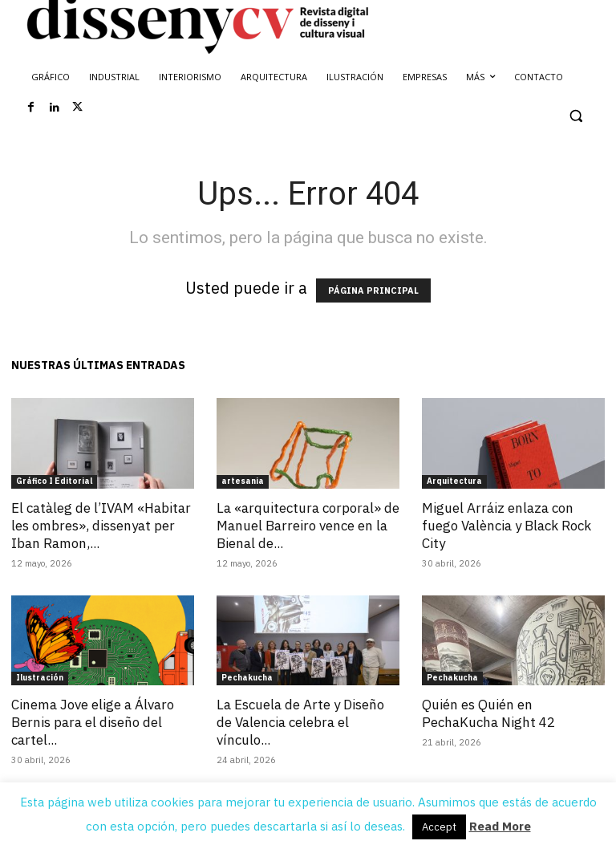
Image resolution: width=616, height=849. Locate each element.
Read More (500, 826)
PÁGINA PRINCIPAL (373, 290)
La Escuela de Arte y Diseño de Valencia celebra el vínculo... (300, 722)
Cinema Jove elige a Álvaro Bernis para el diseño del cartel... (93, 722)
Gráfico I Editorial (54, 481)
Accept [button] (439, 827)
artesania (243, 481)
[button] (575, 116)
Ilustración (40, 678)
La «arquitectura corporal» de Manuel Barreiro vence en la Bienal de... (308, 526)
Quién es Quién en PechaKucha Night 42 (488, 713)
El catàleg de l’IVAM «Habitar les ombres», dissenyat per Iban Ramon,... (101, 526)
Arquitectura (454, 481)
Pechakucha (247, 678)
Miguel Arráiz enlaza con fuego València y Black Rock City (507, 526)
